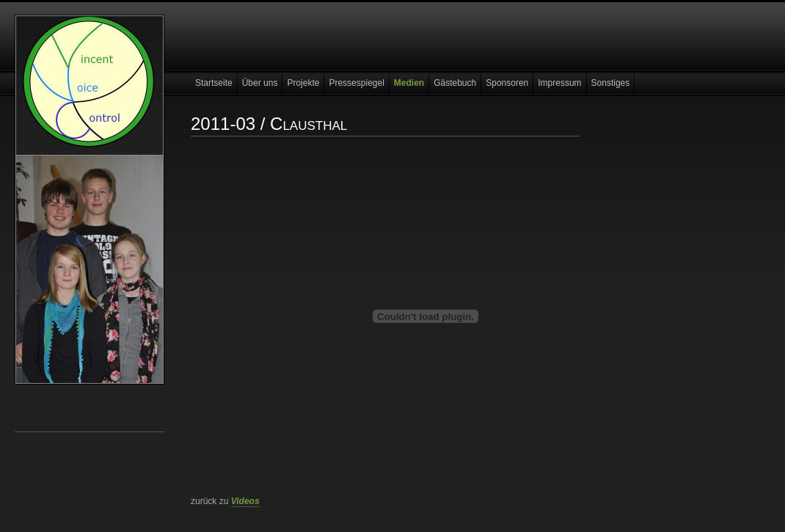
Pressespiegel (356, 83)
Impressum (559, 83)
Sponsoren (507, 83)
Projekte (303, 83)
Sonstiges (611, 83)
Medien (409, 83)
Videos (245, 501)
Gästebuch (455, 83)
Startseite (214, 83)
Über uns (260, 83)
